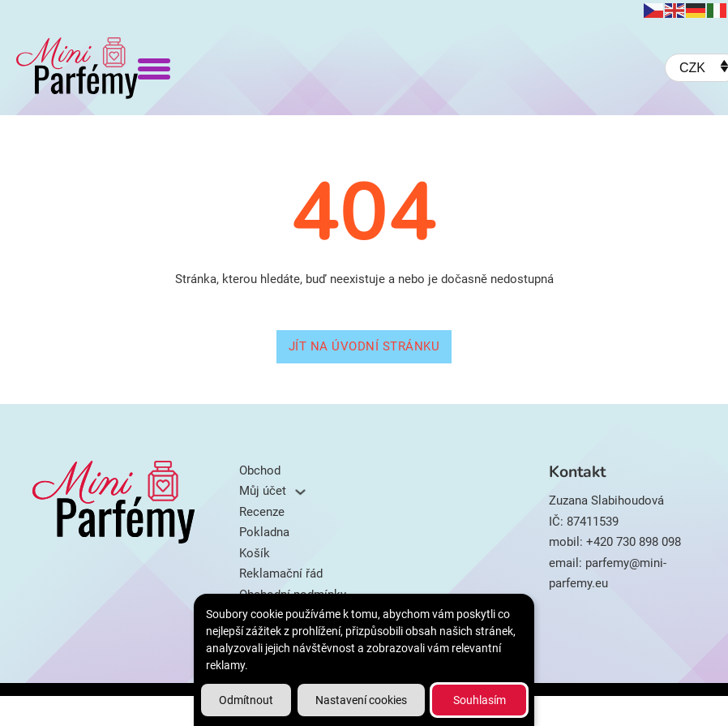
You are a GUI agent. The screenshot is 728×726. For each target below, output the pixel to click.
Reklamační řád (281, 573)
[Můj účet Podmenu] (300, 492)
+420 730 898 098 (634, 542)
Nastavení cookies (361, 700)
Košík (255, 553)
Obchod (260, 470)
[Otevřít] (154, 68)
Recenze (262, 512)
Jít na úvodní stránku (364, 346)
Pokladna (264, 532)
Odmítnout (246, 700)
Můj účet (263, 491)
